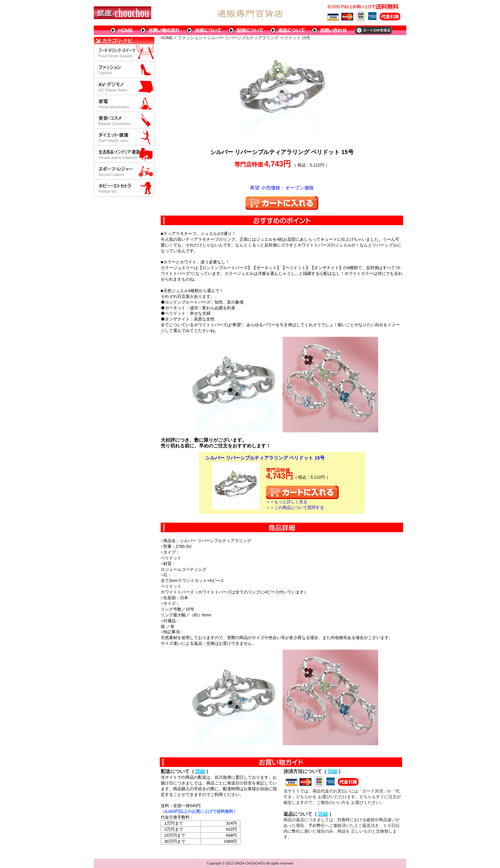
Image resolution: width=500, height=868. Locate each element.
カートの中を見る (373, 30)
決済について (204, 30)
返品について (288, 30)
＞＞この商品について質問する (295, 508)
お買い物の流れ (160, 30)
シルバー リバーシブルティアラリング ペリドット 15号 (265, 458)
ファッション (190, 38)
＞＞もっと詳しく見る (287, 502)
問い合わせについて (330, 30)
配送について (246, 30)
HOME (122, 30)
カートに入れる (282, 203)
